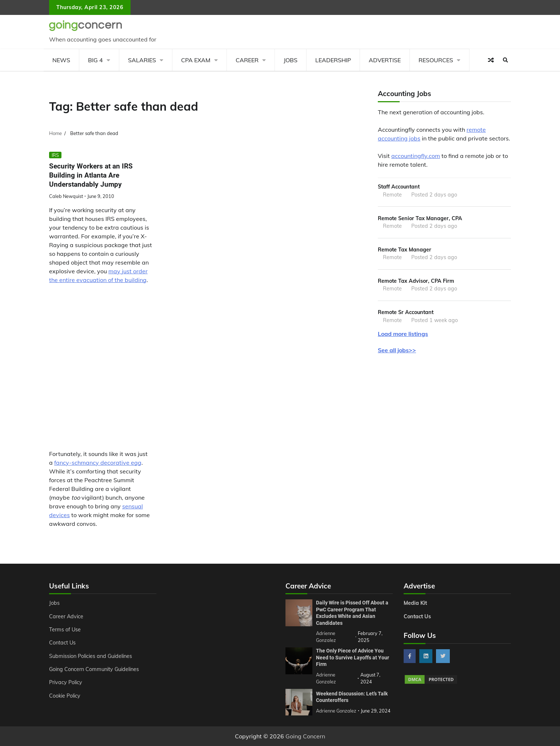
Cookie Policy (65, 696)
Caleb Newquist (66, 196)
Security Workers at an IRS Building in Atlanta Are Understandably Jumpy (91, 175)
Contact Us (62, 643)
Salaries (142, 60)
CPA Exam (196, 60)
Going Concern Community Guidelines (94, 669)
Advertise (385, 60)
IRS (55, 155)
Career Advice (66, 616)
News (61, 60)
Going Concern (305, 736)
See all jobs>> (397, 350)
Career (247, 60)
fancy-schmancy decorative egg (98, 463)
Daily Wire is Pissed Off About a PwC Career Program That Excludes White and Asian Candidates (352, 613)
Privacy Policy (66, 682)
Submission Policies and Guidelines (91, 656)
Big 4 (95, 60)
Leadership (333, 60)
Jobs (291, 60)
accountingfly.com (416, 156)
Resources (436, 60)
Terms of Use (65, 630)
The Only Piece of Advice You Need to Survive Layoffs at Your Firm (353, 657)
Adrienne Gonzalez (336, 711)
